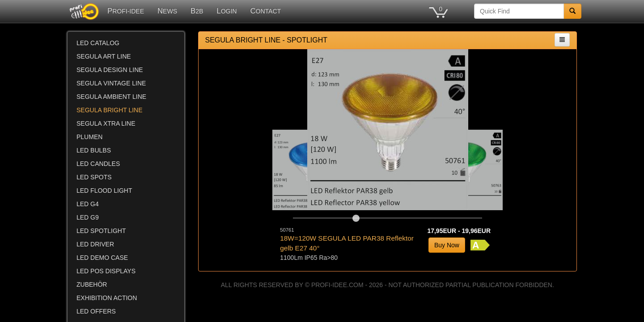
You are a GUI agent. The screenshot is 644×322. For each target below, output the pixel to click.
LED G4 (88, 204)
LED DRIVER (95, 244)
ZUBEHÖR (92, 284)
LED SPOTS (94, 177)
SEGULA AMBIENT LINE (111, 97)
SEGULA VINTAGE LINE (111, 83)
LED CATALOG (98, 43)
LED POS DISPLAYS (106, 271)
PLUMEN (89, 137)
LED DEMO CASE (102, 258)
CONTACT (265, 11)
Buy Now (447, 245)
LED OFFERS (96, 311)
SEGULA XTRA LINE (106, 123)
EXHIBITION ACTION (107, 298)
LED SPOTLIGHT (101, 231)
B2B (197, 11)
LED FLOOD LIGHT (104, 191)
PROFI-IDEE (126, 11)
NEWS (167, 11)
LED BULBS (94, 150)
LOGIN (227, 11)
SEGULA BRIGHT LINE (110, 110)
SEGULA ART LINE (104, 56)
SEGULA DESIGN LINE (110, 70)
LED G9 (88, 217)
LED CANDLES (98, 164)
